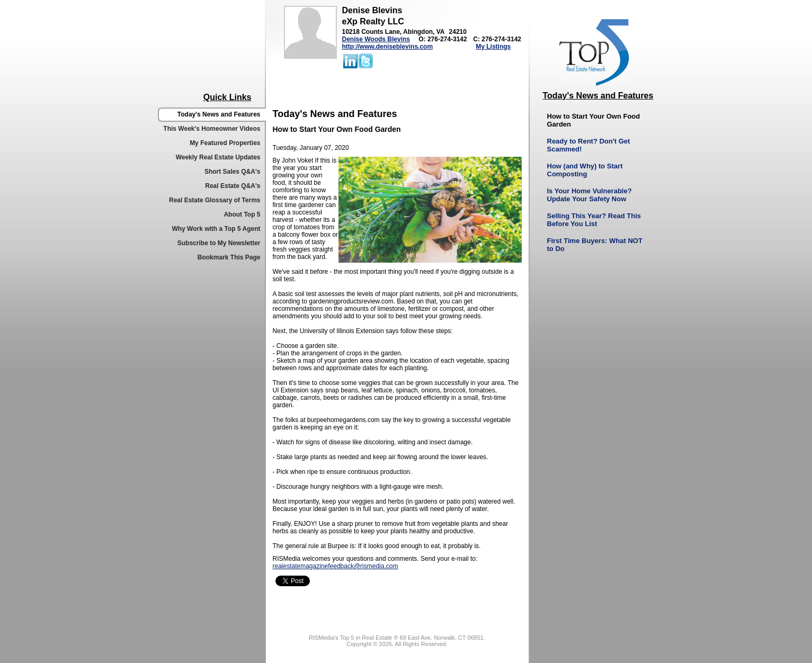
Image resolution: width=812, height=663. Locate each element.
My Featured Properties (225, 143)
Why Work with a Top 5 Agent (216, 229)
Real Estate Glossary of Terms (215, 200)
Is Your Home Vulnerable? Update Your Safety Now (590, 195)
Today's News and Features (219, 114)
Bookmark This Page (229, 257)
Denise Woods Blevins (376, 39)
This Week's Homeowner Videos (212, 129)
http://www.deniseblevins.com (388, 47)
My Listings (493, 47)
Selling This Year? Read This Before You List (594, 220)
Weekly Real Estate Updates (218, 157)
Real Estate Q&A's (233, 186)
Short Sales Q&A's (233, 172)
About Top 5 (242, 214)
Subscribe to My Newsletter (219, 243)
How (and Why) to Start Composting (585, 170)
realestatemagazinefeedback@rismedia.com (336, 566)
